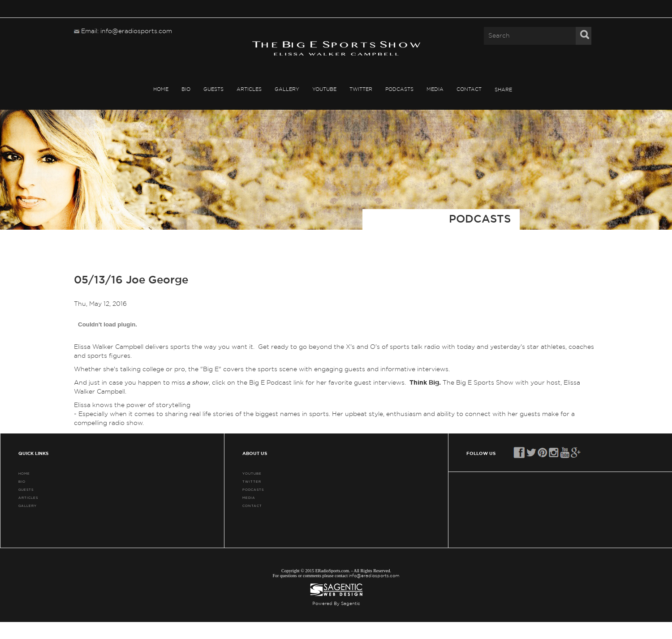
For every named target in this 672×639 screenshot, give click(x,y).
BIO (186, 89)
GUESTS (213, 89)
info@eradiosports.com (374, 576)
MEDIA (435, 89)
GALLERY (287, 89)
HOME (161, 89)
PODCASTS (399, 89)
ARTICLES (249, 89)
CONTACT (469, 89)
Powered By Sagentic (336, 604)
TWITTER (361, 89)
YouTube (324, 89)
